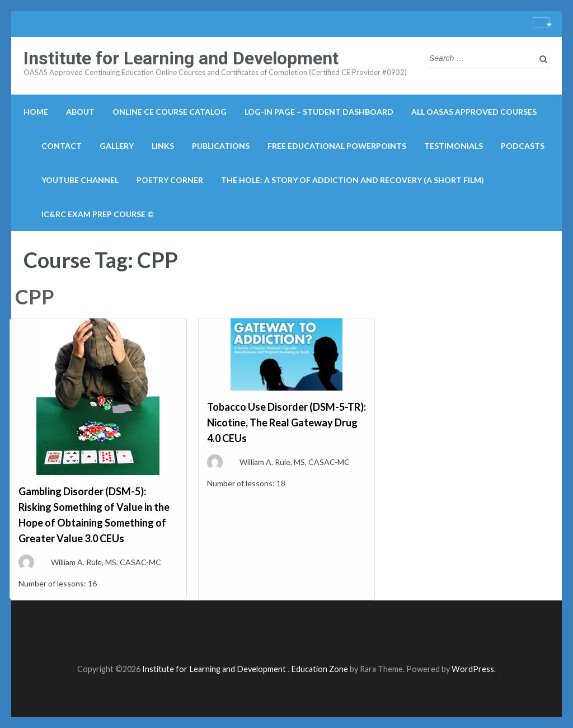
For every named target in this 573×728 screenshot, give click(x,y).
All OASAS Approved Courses (474, 112)
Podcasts (523, 146)
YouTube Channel (80, 180)
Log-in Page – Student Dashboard (319, 112)
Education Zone (320, 669)
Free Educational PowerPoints (337, 146)
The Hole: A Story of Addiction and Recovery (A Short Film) (353, 180)
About (80, 112)
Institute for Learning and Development (181, 58)
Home (36, 112)
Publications (221, 146)
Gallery (117, 146)
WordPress (473, 669)
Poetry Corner (170, 180)
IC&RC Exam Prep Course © (98, 214)
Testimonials (454, 146)
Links (163, 146)
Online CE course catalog (170, 112)
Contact (62, 146)
